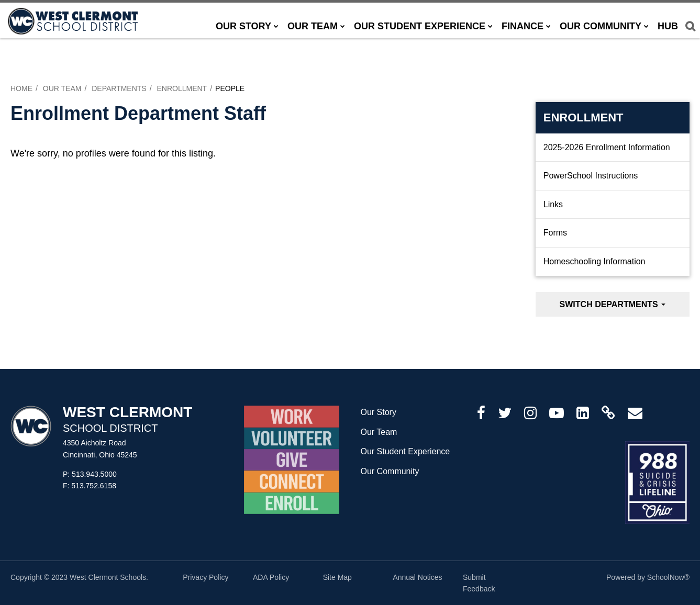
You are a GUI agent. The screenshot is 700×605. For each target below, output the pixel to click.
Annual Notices (417, 577)
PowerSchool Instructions (591, 176)
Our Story (378, 412)
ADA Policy (271, 577)
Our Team (62, 88)
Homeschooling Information (595, 261)
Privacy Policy (205, 577)
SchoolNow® (668, 577)
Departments (119, 88)
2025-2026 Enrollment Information (607, 147)
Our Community (390, 471)
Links (553, 204)
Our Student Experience (405, 451)
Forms (555, 233)
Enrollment (182, 88)
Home (21, 88)
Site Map (337, 577)
